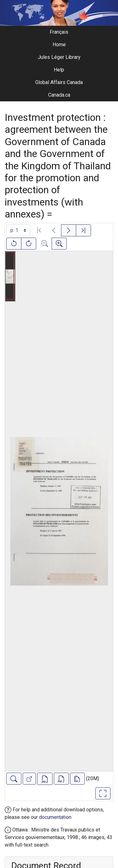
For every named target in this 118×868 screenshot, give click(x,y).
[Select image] (18, 230)
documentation (55, 817)
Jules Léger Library (59, 57)
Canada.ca (59, 95)
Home (59, 45)
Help (59, 70)
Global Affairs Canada (59, 82)
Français (59, 32)
